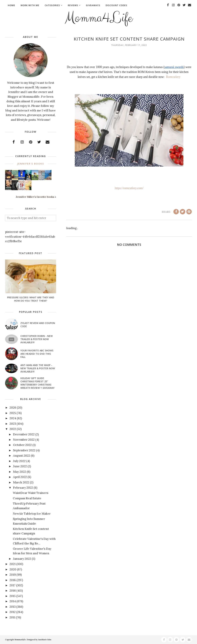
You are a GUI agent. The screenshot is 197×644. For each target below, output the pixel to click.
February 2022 (23, 488)
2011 (12, 617)
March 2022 (21, 482)
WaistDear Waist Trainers (31, 493)
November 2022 (24, 440)
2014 (13, 601)
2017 (12, 585)
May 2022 (20, 472)
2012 (13, 612)
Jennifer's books (31, 164)
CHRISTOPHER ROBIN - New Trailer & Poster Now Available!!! (37, 339)
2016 (13, 591)
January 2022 (22, 559)
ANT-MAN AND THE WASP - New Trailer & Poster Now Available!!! (38, 368)
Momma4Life (98, 18)
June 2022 (20, 466)
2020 (13, 569)
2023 (13, 424)
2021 (13, 564)
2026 (13, 408)
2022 (13, 429)
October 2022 (22, 445)
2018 (13, 580)
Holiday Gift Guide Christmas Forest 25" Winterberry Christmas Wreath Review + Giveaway (37, 383)
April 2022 (20, 477)
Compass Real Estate (27, 498)
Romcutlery (173, 77)
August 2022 (22, 456)
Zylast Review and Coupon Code (38, 325)
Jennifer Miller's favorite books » (36, 197)
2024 (13, 418)
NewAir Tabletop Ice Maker (32, 514)
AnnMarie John (45, 640)
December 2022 (24, 434)
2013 (13, 607)
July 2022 (19, 461)
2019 (13, 575)
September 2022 (24, 450)
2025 (13, 413)
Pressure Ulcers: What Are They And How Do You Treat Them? (31, 299)
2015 (13, 596)
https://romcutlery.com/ (129, 188)
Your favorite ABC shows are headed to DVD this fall (37, 354)
